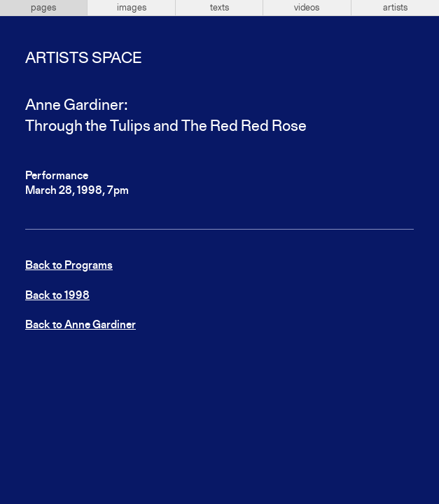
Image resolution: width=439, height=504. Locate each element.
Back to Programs (69, 266)
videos (307, 8)
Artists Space (83, 59)
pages (43, 8)
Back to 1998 (57, 296)
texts (219, 8)
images (132, 8)
